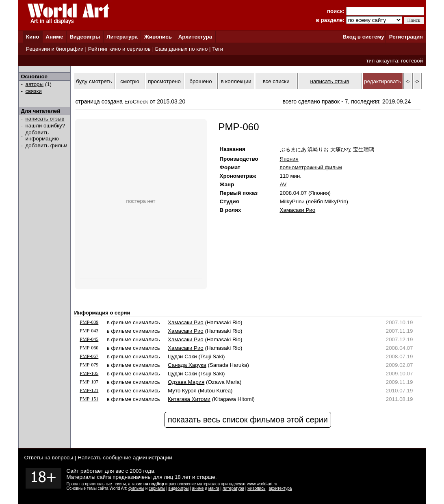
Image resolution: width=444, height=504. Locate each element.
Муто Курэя (182, 391)
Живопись (158, 37)
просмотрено (164, 81)
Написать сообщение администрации (125, 458)
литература (233, 488)
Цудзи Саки (182, 356)
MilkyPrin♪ (292, 201)
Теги (218, 49)
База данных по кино (181, 49)
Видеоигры (85, 37)
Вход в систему (363, 37)
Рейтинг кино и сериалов (119, 49)
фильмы (136, 488)
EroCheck (136, 102)
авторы (35, 84)
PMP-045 (89, 339)
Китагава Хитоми (189, 399)
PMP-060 (89, 348)
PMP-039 (89, 322)
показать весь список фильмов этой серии (248, 420)
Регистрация (406, 37)
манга (214, 488)
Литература (122, 37)
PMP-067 (89, 356)
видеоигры (179, 488)
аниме (198, 488)
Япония (289, 159)
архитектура (280, 488)
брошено (200, 81)
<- (408, 81)
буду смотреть (94, 81)
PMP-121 (89, 390)
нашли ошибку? (45, 126)
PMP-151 (89, 399)
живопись (256, 488)
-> (417, 81)
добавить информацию (42, 136)
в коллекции (236, 81)
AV (283, 184)
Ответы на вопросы (49, 458)
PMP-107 (89, 382)
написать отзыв (45, 119)
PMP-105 (89, 373)
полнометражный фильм (311, 167)
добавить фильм (47, 145)
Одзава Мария (186, 382)
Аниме (54, 37)
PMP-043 (89, 331)
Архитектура (195, 37)
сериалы (157, 488)
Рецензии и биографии (55, 49)
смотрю (130, 81)
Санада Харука (187, 365)
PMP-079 (89, 365)
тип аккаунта (382, 61)
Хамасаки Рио (298, 210)
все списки (276, 81)
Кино (33, 37)
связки (34, 91)
